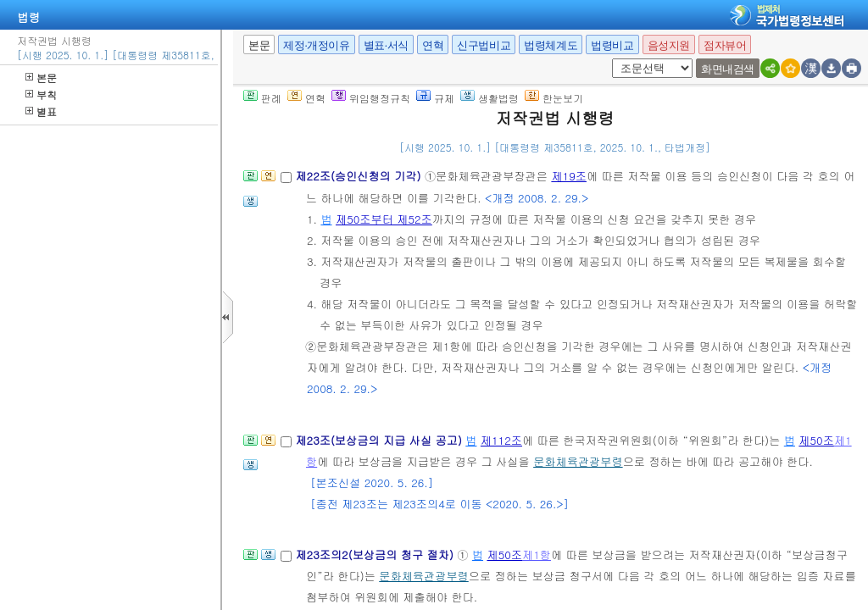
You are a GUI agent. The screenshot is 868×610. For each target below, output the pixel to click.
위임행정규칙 (371, 98)
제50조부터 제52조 (384, 219)
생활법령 (490, 98)
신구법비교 (484, 45)
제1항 (537, 555)
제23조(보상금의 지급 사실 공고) (380, 440)
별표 (41, 111)
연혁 (433, 45)
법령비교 (612, 45)
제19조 (569, 176)
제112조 (501, 440)
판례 (262, 98)
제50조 (816, 440)
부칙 (41, 94)
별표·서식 (386, 45)
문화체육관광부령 (578, 461)
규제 (435, 98)
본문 (41, 78)
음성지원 (669, 45)
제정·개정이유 (316, 45)
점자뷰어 (725, 45)
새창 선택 (618, 59)
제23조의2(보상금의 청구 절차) (376, 555)
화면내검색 (728, 69)
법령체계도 (551, 45)
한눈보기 (554, 98)
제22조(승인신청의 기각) (360, 176)
